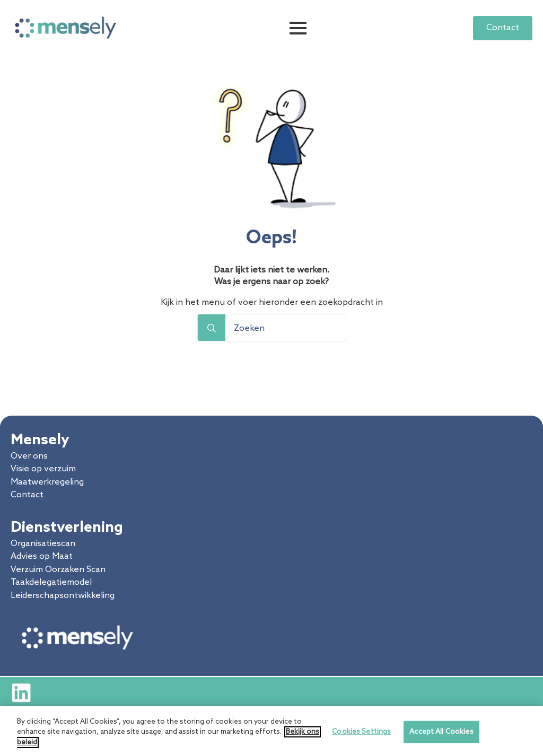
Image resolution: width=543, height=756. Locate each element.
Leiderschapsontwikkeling (63, 596)
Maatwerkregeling (47, 482)
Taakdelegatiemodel (51, 582)
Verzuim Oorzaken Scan (58, 570)
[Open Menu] (298, 28)
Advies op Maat (42, 556)
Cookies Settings (361, 736)
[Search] (212, 328)
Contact (27, 495)
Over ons (29, 456)
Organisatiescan (43, 544)
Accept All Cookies (441, 736)
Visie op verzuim (43, 469)
